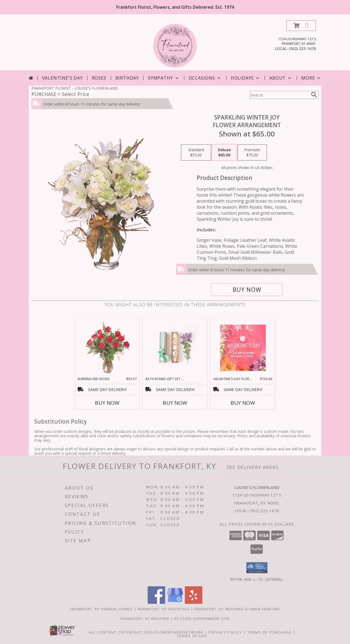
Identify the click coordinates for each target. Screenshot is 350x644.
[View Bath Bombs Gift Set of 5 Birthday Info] (175, 348)
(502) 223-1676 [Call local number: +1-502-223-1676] (302, 49)
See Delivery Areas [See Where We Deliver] (253, 467)
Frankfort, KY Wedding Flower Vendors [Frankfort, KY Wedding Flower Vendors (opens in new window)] (237, 609)
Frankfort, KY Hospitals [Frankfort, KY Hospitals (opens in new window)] (164, 609)
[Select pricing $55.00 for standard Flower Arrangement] (196, 153)
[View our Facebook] (156, 602)
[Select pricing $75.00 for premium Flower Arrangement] (252, 153)
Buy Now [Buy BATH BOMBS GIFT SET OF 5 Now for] (175, 403)
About (281, 78)
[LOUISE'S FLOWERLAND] (175, 45)
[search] (314, 95)
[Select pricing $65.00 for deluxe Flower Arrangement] (224, 153)
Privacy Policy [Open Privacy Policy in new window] (225, 632)
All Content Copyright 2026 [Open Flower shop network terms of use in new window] (121, 632)
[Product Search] (279, 95)
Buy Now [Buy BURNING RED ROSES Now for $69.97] (107, 403)
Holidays (246, 78)
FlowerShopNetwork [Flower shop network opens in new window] (179, 632)
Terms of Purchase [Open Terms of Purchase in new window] (270, 632)
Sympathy (164, 78)
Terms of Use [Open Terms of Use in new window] (192, 636)
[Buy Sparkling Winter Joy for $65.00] (247, 290)
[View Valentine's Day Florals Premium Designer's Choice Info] (243, 348)
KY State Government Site (202, 618)
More (311, 78)
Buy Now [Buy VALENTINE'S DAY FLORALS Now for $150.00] (243, 403)
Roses (99, 78)
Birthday (127, 78)
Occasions (205, 78)
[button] (301, 26)
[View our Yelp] (194, 602)
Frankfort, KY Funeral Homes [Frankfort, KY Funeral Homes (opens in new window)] (101, 609)
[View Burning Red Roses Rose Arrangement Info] (107, 348)
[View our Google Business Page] (175, 602)
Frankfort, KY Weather (145, 618)
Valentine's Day (62, 78)
